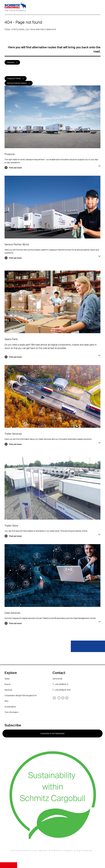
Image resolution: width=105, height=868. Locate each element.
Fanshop (8, 690)
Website (11, 62)
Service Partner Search (17, 83)
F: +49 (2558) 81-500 (62, 690)
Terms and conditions (20, 851)
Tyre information (12, 712)
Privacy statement (39, 851)
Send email (57, 679)
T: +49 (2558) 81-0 (60, 684)
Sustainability (10, 707)
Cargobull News (14, 78)
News (7, 679)
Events (8, 684)
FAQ (6, 701)
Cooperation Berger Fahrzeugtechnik (21, 695)
